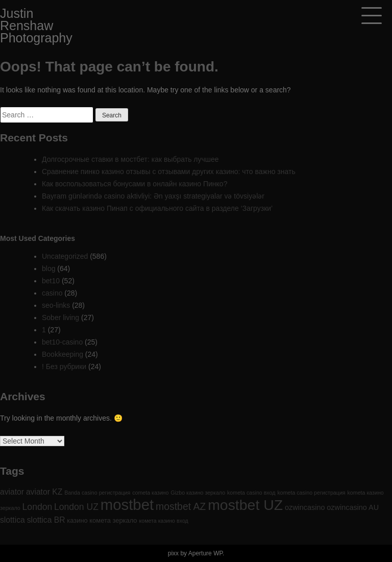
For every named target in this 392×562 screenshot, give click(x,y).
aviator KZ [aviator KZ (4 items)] (44, 492)
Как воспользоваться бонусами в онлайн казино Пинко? (134, 184)
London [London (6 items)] (38, 507)
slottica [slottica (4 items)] (13, 520)
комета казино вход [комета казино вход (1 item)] (163, 521)
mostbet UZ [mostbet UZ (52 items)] (245, 505)
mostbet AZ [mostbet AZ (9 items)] (181, 506)
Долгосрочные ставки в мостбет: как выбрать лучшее (130, 159)
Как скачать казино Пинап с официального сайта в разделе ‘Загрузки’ (157, 208)
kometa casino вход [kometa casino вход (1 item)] (251, 493)
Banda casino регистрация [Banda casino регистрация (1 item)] (97, 493)
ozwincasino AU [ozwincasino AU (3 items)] (353, 507)
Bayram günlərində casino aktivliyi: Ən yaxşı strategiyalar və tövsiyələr (153, 196)
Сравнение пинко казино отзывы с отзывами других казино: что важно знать (169, 172)
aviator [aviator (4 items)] (12, 492)
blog (48, 268)
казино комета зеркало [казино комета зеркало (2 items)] (102, 520)
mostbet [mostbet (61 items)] (127, 505)
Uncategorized (65, 256)
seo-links (56, 305)
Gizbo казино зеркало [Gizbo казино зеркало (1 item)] (198, 493)
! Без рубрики (64, 366)
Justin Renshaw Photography (36, 26)
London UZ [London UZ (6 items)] (76, 507)
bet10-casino (62, 342)
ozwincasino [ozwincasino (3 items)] (305, 507)
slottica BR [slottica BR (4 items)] (46, 520)
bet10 (51, 281)
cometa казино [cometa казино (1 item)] (150, 493)
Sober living (60, 317)
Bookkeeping (63, 354)
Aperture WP (205, 553)
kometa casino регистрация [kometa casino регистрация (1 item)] (311, 493)
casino (52, 293)
